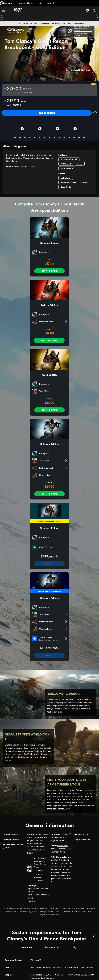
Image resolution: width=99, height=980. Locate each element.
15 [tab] (84, 137)
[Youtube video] (22, 129)
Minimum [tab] (27, 947)
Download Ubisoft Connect (29, 3)
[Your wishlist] (87, 10)
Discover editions (80, 70)
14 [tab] (79, 137)
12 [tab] (69, 137)
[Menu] (4, 10)
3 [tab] (25, 137)
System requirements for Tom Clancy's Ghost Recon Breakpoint (52, 935)
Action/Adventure (59, 849)
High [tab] (75, 947)
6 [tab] (40, 137)
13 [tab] (74, 137)
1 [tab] (15, 137)
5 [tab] (35, 137)
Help (51, 3)
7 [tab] (45, 137)
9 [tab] (54, 137)
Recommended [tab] (52, 947)
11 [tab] (64, 137)
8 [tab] (49, 137)
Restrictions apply (76, 24)
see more (31, 901)
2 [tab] (20, 137)
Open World (60, 852)
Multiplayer (63, 846)
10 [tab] (59, 137)
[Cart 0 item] (94, 10)
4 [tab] (30, 137)
